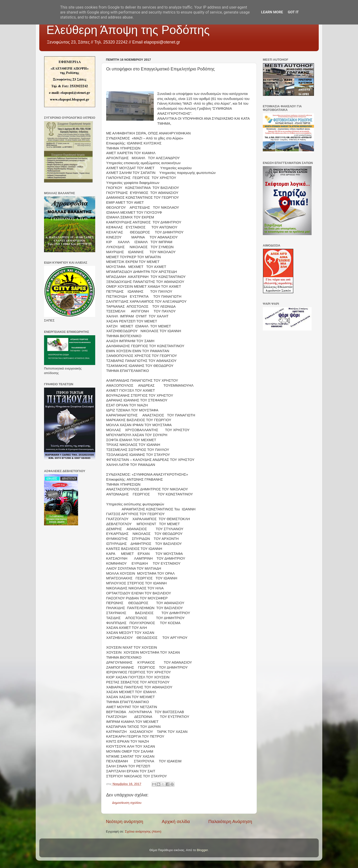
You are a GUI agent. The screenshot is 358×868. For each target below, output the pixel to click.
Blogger (202, 850)
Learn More (272, 12)
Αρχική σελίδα (176, 821)
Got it (293, 12)
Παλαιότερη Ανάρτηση (230, 821)
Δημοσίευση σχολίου (127, 803)
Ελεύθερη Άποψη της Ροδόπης (128, 30)
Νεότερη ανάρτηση (125, 821)
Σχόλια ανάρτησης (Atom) (143, 831)
